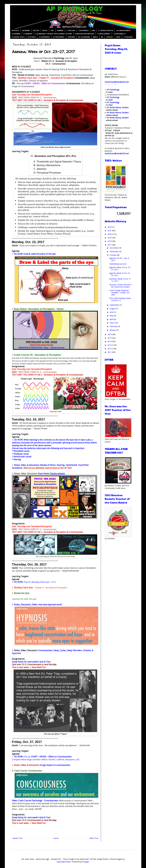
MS (102, 37)
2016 (110, 334)
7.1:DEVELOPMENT (104, 34)
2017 (110, 245)
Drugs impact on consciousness (55, 765)
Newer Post (18, 838)
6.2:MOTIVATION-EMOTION (84, 34)
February (114, 326)
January (113, 330)
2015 (110, 338)
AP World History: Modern (118, 107)
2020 (110, 234)
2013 (110, 345)
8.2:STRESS (32, 37)
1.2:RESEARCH (83, 30)
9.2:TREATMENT (59, 37)
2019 (110, 238)
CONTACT (110, 37)
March (113, 323)
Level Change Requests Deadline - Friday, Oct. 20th (119, 293)
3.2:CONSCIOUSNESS (123, 30)
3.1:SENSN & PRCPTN (106, 30)
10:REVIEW (71, 37)
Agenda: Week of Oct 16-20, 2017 (120, 274)
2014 (110, 341)
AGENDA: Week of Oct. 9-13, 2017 (120, 280)
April (112, 319)
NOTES (45, 30)
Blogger (86, 862)
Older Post (94, 838)
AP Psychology (113, 90)
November (114, 251)
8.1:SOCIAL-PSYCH (18, 37)
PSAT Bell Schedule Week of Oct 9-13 (120, 299)
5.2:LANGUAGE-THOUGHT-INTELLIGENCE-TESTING (54, 34)
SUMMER (60, 30)
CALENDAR (26, 30)
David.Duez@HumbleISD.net (117, 82)
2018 (110, 241)
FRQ (52, 30)
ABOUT (95, 37)
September (115, 305)
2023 (110, 227)
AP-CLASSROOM (84, 37)
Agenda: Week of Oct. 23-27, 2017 (120, 268)
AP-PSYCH (15, 30)
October (113, 255)
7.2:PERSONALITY (120, 34)
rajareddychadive (64, 862)
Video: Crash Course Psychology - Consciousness (35, 801)
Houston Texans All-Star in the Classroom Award (120, 286)
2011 (110, 352)
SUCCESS (36, 30)
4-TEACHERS (128, 37)
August (113, 309)
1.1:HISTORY (71, 30)
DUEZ (118, 37)
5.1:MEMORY (28, 34)
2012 (110, 349)
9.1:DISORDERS (44, 37)
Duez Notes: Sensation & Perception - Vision (39, 309)
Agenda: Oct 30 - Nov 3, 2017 (119, 259)
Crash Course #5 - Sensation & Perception (38, 355)
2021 (110, 230)
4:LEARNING (16, 34)
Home (56, 838)
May (112, 316)
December (114, 248)
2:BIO (93, 30)
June (112, 312)
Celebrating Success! (118, 264)
